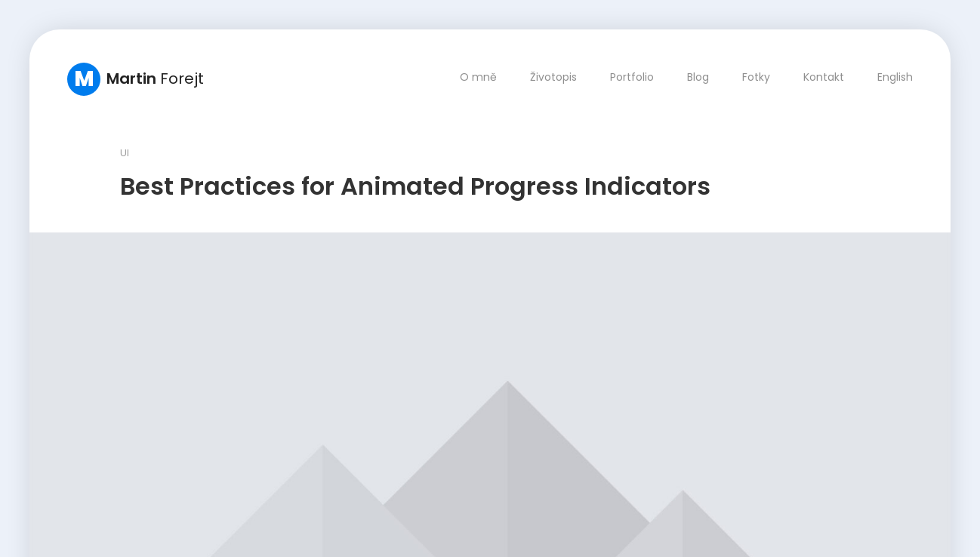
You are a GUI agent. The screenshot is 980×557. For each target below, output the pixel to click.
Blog (698, 77)
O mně (478, 77)
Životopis (553, 77)
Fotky (756, 77)
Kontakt (824, 77)
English (895, 77)
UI (125, 153)
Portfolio (632, 77)
